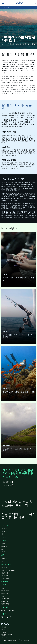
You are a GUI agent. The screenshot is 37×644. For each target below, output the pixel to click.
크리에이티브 (5, 599)
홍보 (3, 596)
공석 (3, 561)
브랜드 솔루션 (5, 578)
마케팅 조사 (5, 601)
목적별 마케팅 (6, 564)
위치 (3, 534)
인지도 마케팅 (5, 576)
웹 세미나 (4, 546)
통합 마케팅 (5, 588)
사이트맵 (4, 627)
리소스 (4, 541)
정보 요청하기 (8, 482)
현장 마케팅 (5, 573)
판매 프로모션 (5, 604)
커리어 (3, 630)
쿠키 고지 (4, 638)
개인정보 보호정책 (7, 635)
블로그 (3, 544)
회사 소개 (5, 525)
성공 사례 (5, 581)
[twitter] (2, 617)
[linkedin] (8, 617)
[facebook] (5, 617)
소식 (3, 549)
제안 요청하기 (8, 485)
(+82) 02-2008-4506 (8, 611)
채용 (3, 555)
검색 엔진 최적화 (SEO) (8, 570)
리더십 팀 (4, 529)
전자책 (3, 552)
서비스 (4, 585)
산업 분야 (5, 537)
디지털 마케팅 (5, 591)
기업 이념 (4, 531)
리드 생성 (4, 568)
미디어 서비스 (5, 593)
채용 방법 (4, 558)
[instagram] (10, 617)
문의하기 (5, 607)
